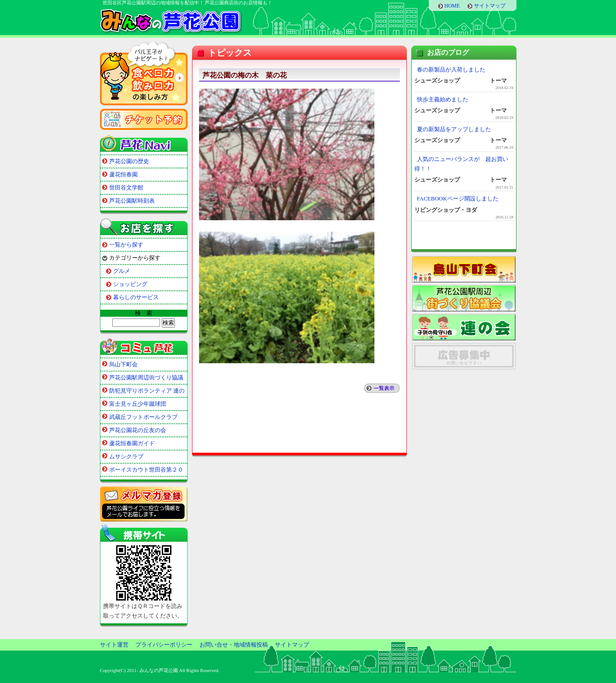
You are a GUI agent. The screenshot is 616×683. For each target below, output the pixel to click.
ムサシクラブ (126, 456)
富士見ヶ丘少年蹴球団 (138, 404)
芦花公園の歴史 (129, 161)
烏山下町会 (123, 364)
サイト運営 (114, 645)
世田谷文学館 (126, 188)
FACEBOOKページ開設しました (458, 198)
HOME (452, 6)
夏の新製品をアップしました (454, 129)
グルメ (122, 271)
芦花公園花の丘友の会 (138, 430)
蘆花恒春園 (123, 174)
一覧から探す (126, 245)
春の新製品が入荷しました (451, 70)
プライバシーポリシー (164, 645)
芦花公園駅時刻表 (132, 201)
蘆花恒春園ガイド (132, 443)
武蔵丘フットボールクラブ (143, 417)
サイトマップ (490, 6)
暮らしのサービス (136, 297)
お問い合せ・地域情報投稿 (234, 645)
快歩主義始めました (443, 99)
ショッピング (130, 284)
